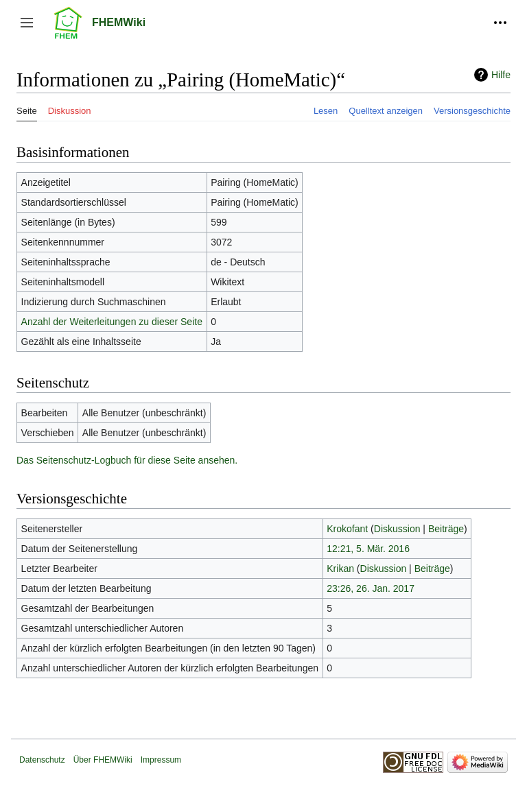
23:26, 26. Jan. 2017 (371, 588)
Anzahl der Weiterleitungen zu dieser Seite (112, 322)
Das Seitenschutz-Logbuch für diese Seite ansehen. (127, 460)
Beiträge (446, 529)
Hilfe (501, 75)
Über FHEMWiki (103, 760)
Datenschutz (42, 760)
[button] (27, 23)
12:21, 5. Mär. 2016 (368, 549)
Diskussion (397, 529)
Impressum (161, 760)
